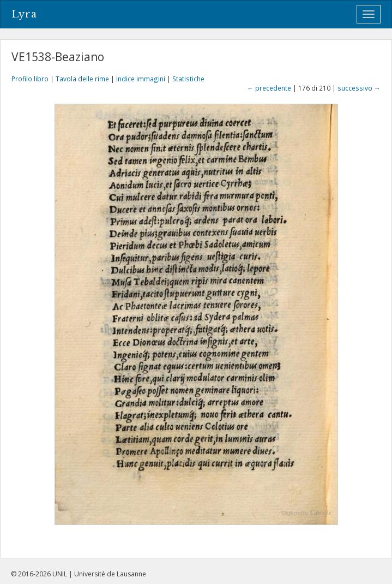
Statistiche (188, 79)
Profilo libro (30, 79)
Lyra (24, 14)
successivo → (359, 88)
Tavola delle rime (82, 79)
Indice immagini (141, 79)
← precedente (269, 88)
